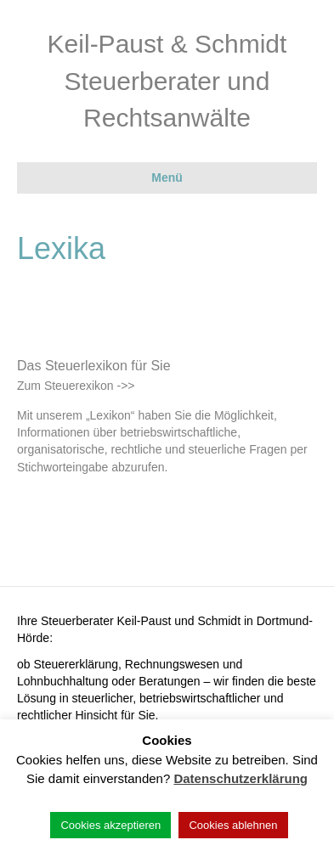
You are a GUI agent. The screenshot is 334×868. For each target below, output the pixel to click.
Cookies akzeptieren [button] (110, 825)
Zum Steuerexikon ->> (76, 386)
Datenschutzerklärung (241, 778)
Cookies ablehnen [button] (233, 825)
